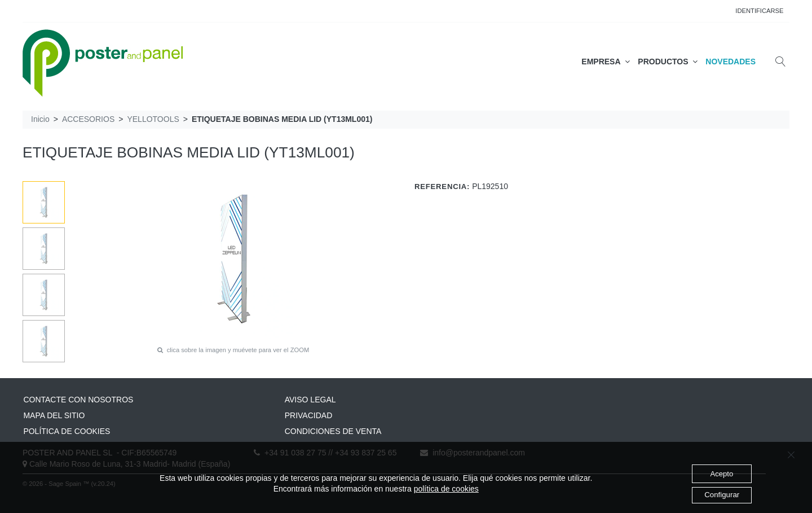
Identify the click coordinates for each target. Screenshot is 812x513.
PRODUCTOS (668, 62)
